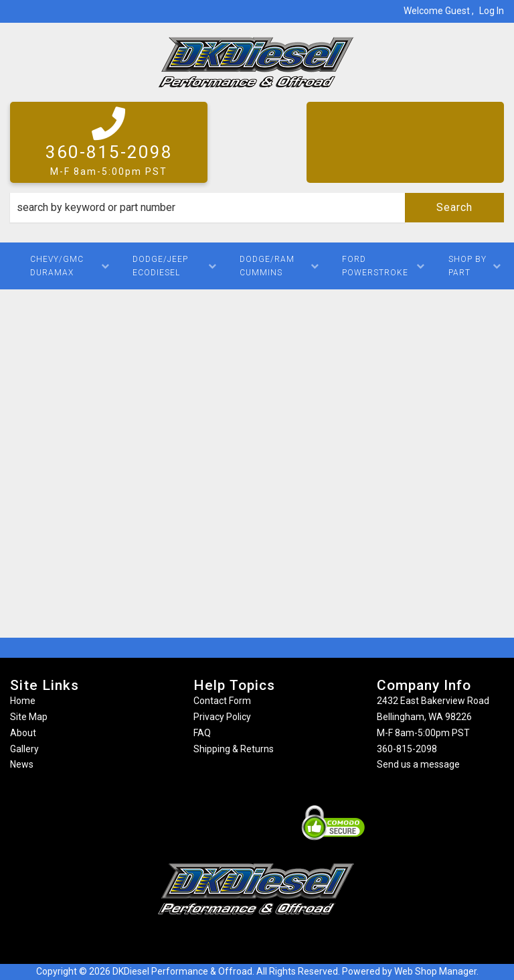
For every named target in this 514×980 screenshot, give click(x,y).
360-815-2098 (407, 749)
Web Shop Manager (435, 971)
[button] (257, 208)
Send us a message (418, 764)
